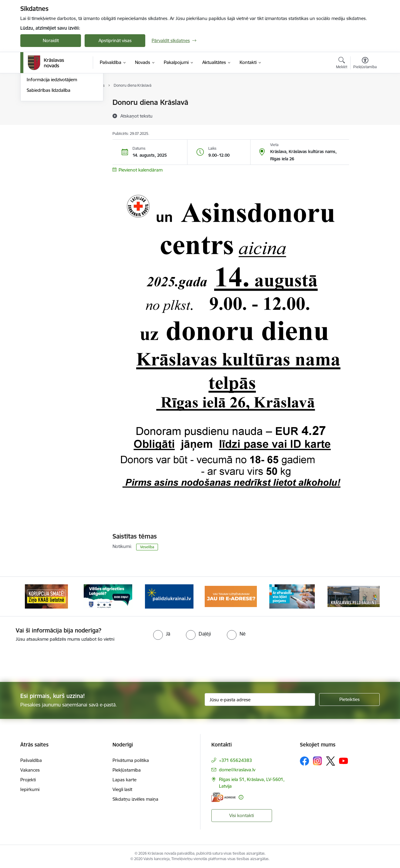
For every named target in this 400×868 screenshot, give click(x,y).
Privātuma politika (131, 760)
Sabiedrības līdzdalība (49, 155)
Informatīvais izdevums (50, 134)
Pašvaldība (31, 760)
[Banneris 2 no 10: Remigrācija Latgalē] (108, 596)
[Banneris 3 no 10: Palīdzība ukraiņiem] (169, 596)
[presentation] (211, 659)
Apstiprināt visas (115, 40)
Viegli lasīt (122, 789)
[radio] (162, 634)
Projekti (28, 780)
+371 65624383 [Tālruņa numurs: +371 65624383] (235, 760)
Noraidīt (51, 40)
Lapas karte (124, 780)
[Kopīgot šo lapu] (365, 115)
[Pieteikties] (349, 699)
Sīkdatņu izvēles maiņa (135, 799)
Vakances (30, 770)
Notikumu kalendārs (47, 113)
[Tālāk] (366, 596)
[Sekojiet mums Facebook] (304, 761)
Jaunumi (35, 103)
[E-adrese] (224, 797)
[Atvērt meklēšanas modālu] (342, 64)
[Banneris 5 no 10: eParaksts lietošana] (292, 596)
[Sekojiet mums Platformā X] (331, 761)
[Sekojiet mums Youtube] (344, 761)
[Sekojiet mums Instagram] (318, 761)
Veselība (147, 547)
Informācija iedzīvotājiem (52, 145)
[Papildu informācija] (241, 797)
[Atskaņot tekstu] (136, 116)
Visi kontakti (242, 815)
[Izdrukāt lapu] (365, 100)
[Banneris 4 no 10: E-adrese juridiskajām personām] (231, 596)
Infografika (38, 124)
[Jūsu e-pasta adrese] (260, 699)
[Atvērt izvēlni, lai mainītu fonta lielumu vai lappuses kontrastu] (365, 64)
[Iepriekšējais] (34, 596)
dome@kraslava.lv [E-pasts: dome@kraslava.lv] (237, 770)
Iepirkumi (30, 789)
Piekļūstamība (127, 770)
